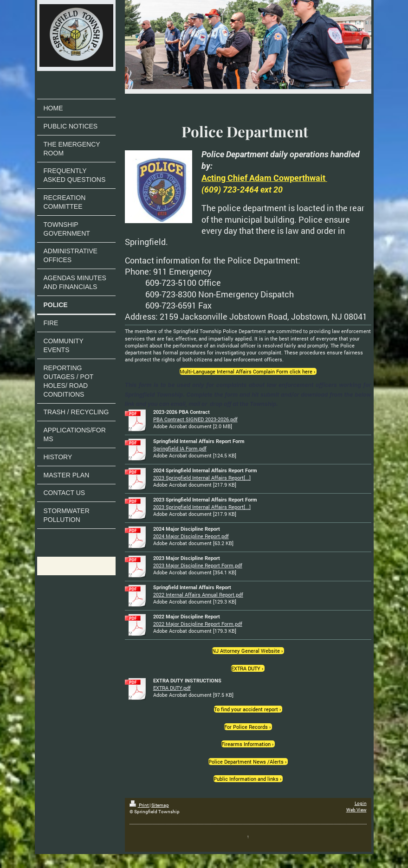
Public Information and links (246, 779)
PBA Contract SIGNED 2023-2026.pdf (195, 419)
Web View (356, 810)
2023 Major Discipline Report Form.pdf (198, 565)
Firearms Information (246, 744)
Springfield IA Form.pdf (180, 448)
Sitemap (160, 805)
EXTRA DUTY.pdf (172, 688)
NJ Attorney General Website (246, 651)
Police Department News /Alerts (246, 762)
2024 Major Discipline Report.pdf (191, 536)
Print (139, 805)
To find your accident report (246, 709)
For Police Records (246, 727)
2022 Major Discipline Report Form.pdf (198, 624)
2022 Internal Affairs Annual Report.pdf (198, 595)
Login (361, 803)
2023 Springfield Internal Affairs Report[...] (202, 478)
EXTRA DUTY (246, 668)
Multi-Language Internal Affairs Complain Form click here (246, 371)
